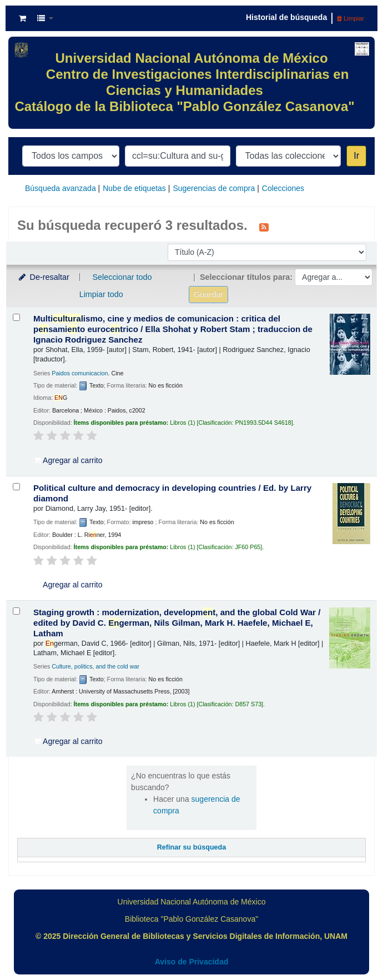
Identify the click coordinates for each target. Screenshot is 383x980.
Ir (356, 156)
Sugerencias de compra (214, 188)
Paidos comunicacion (80, 373)
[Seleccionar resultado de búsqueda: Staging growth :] (16, 611)
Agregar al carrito (68, 460)
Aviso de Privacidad (192, 962)
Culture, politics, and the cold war (95, 666)
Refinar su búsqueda (192, 847)
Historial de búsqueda (286, 17)
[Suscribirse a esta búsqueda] (264, 227)
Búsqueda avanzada (61, 188)
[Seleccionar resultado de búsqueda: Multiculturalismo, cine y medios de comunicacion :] (16, 317)
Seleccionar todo (122, 277)
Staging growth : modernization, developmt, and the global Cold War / (177, 623)
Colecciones (283, 188)
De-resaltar (43, 277)
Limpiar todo (101, 294)
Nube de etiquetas (134, 188)
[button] (22, 18)
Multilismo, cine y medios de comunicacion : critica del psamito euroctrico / (173, 329)
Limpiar (351, 18)
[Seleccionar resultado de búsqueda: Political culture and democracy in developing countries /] (16, 487)
